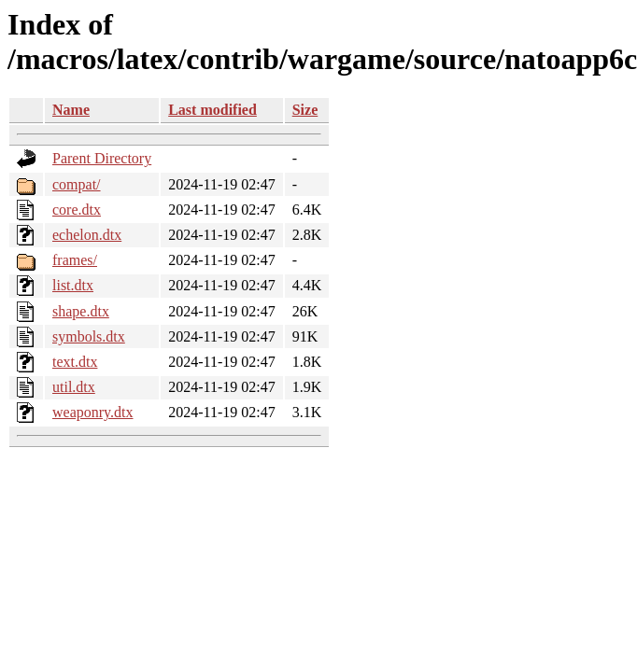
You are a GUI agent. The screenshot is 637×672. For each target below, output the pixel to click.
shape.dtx (81, 311)
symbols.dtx (89, 336)
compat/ (77, 184)
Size (305, 110)
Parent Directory (102, 158)
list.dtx (73, 285)
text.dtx (75, 362)
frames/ (75, 260)
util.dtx (74, 387)
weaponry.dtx (93, 412)
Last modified (212, 110)
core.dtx (77, 210)
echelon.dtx (87, 235)
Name (71, 110)
